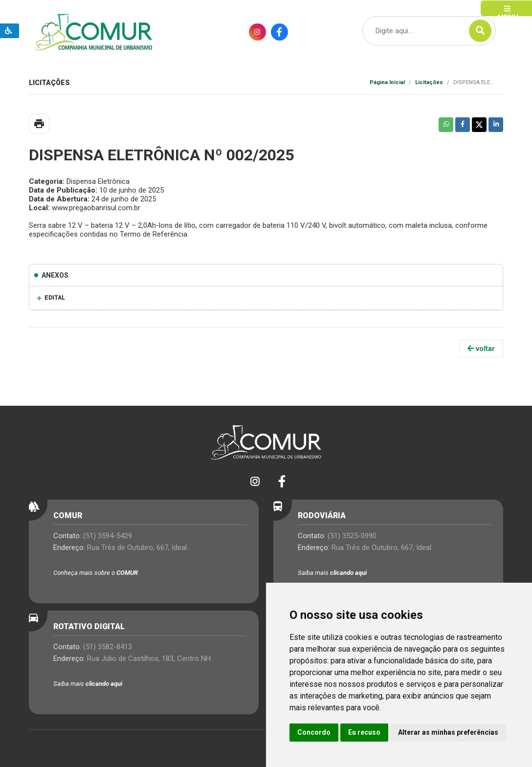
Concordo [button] (314, 732)
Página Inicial (387, 82)
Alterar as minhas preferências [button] (448, 732)
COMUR (127, 573)
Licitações (429, 82)
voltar (481, 349)
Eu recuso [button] (364, 732)
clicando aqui (348, 573)
